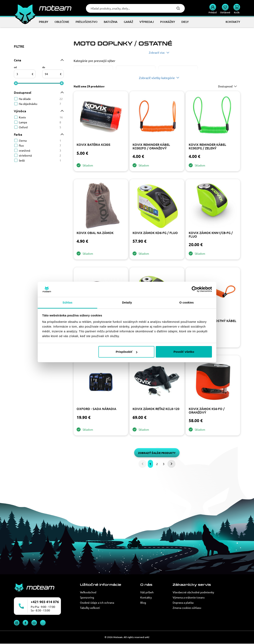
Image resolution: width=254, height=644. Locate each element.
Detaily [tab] (127, 302)
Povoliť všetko (184, 352)
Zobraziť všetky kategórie (157, 78)
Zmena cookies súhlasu (187, 608)
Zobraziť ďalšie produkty (157, 453)
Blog (143, 602)
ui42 (147, 637)
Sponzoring (87, 597)
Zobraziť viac (157, 52)
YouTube (34, 623)
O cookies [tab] (187, 302)
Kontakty (146, 597)
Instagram (17, 623)
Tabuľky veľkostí (90, 608)
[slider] (16, 83)
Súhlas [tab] (67, 302)
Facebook (25, 623)
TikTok (43, 623)
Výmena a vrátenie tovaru (189, 597)
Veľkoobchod (88, 592)
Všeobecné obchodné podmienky (193, 592)
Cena (18, 60)
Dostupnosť (23, 92)
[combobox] (228, 86)
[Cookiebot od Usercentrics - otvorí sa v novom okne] (195, 289)
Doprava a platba (183, 602)
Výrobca (20, 111)
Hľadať (178, 8)
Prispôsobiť (127, 352)
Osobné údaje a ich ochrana (97, 602)
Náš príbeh (147, 592)
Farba (18, 134)
